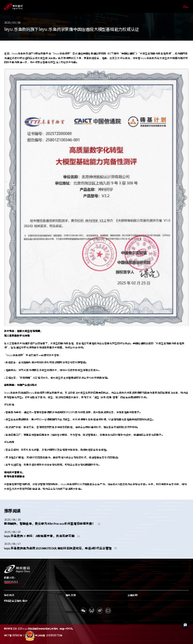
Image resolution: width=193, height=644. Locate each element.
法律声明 (132, 595)
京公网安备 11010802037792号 (43, 636)
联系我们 (9, 595)
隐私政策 (71, 595)
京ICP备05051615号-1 (14, 636)
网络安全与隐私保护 (16, 601)
